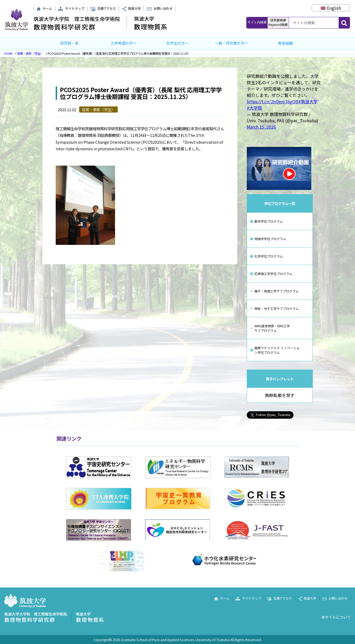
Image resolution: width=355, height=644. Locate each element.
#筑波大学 (308, 101)
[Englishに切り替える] (331, 8)
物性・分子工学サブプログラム (277, 308)
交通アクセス (103, 8)
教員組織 (286, 43)
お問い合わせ (160, 8)
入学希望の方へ (124, 43)
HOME (8, 53)
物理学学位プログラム (270, 239)
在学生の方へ (177, 43)
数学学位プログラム (269, 221)
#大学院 (254, 108)
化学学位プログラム (269, 256)
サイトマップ (71, 8)
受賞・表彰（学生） (30, 53)
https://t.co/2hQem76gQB (273, 101)
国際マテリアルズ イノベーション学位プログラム (277, 350)
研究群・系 (69, 43)
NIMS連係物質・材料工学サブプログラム (272, 328)
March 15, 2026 (261, 127)
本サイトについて (336, 617)
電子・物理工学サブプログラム (277, 291)
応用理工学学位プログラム (273, 274)
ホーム (44, 8)
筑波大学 (131, 8)
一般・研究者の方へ (231, 43)
